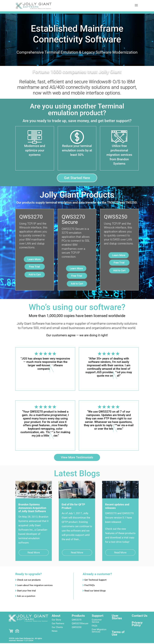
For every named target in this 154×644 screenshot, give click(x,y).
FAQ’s (95, 627)
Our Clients (57, 628)
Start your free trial (26, 592)
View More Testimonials (77, 458)
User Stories (117, 618)
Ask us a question (26, 597)
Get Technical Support (95, 581)
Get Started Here (77, 178)
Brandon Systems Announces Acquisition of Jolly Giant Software (32, 509)
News (55, 632)
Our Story (56, 621)
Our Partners (58, 624)
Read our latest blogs (95, 592)
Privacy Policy (137, 625)
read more (34, 554)
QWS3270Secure (80, 624)
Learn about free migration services (35, 586)
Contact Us (140, 617)
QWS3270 (77, 621)
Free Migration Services (99, 631)
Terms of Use (118, 634)
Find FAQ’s (90, 586)
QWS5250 (77, 628)
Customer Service (97, 622)
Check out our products (29, 581)
